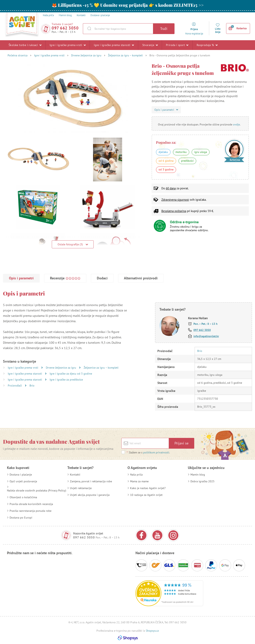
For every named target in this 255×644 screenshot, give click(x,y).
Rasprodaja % (207, 45)
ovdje (236, 124)
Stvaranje (150, 45)
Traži (164, 29)
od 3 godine (166, 169)
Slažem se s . (148, 452)
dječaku (163, 152)
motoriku (181, 152)
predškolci (187, 161)
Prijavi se (181, 443)
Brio (32, 386)
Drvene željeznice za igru (86, 55)
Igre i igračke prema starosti (114, 45)
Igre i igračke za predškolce (66, 380)
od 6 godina (166, 161)
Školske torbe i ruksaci (25, 45)
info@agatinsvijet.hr (206, 336)
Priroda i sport (177, 45)
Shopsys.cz (152, 631)
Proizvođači (15, 386)
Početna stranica (18, 55)
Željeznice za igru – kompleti (125, 55)
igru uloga (201, 152)
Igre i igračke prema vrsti (68, 45)
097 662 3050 (65, 28)
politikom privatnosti (156, 452)
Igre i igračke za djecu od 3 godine (71, 374)
